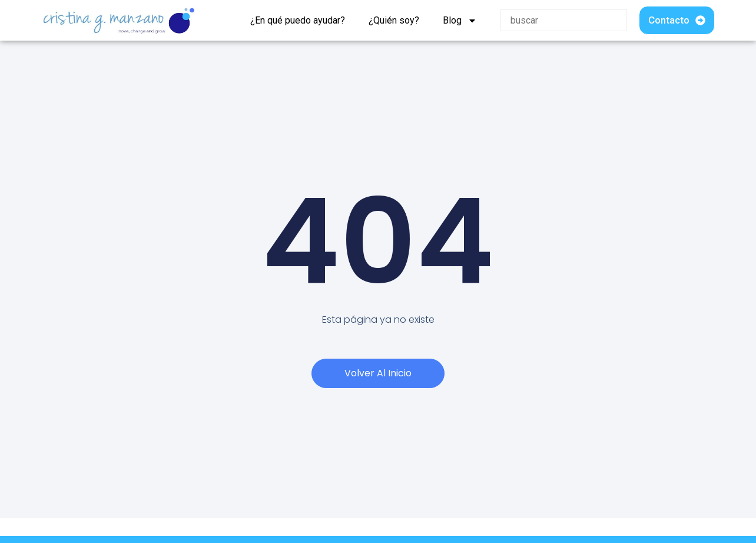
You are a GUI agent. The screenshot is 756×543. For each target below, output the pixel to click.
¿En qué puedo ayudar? (298, 20)
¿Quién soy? (394, 20)
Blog (460, 21)
